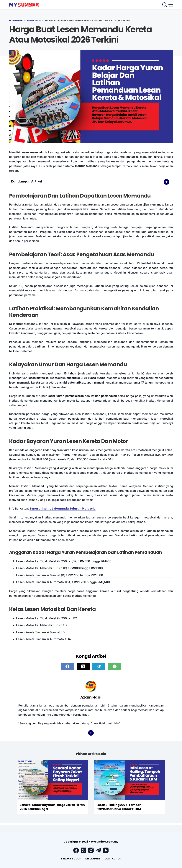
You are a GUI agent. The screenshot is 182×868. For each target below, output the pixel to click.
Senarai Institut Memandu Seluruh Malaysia (63, 509)
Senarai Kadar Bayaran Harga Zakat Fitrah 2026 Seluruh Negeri (52, 807)
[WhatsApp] (115, 666)
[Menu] (171, 5)
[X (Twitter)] (83, 666)
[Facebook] (67, 666)
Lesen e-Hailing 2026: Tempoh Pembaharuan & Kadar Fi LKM (119, 807)
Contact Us (113, 859)
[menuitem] (71, 859)
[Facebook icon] (91, 733)
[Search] (165, 5)
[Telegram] (99, 666)
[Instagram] (91, 850)
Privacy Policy (71, 859)
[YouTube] (106, 850)
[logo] (24, 5)
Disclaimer (93, 859)
